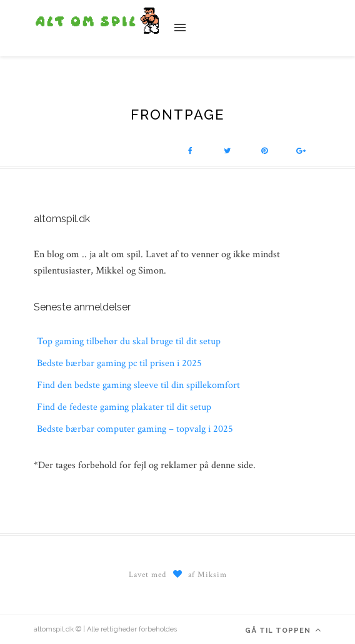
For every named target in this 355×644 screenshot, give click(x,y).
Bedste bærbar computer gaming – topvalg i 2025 (135, 429)
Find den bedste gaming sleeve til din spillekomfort (138, 385)
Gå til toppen (283, 630)
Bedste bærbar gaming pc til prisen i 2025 (119, 363)
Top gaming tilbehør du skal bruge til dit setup (129, 341)
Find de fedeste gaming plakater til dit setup (124, 407)
